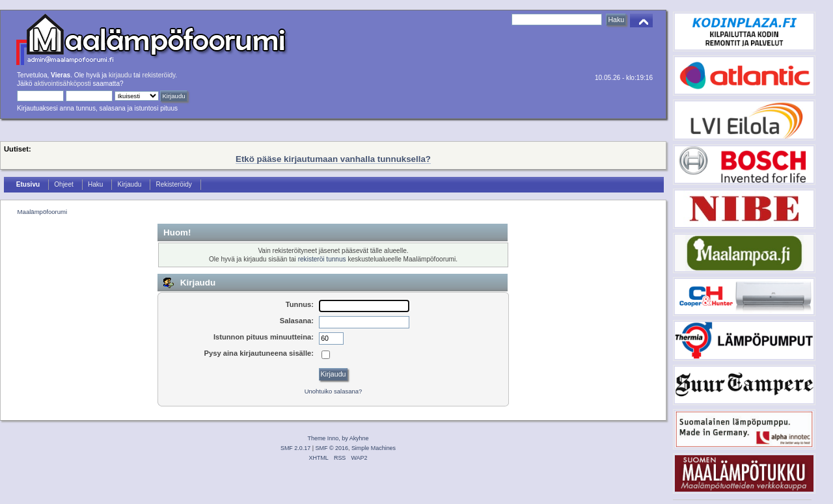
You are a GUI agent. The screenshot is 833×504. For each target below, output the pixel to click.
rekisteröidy (159, 75)
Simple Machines (374, 448)
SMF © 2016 (332, 448)
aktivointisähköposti (62, 84)
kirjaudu (120, 75)
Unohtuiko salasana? (334, 391)
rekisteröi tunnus (322, 259)
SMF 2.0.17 (295, 448)
